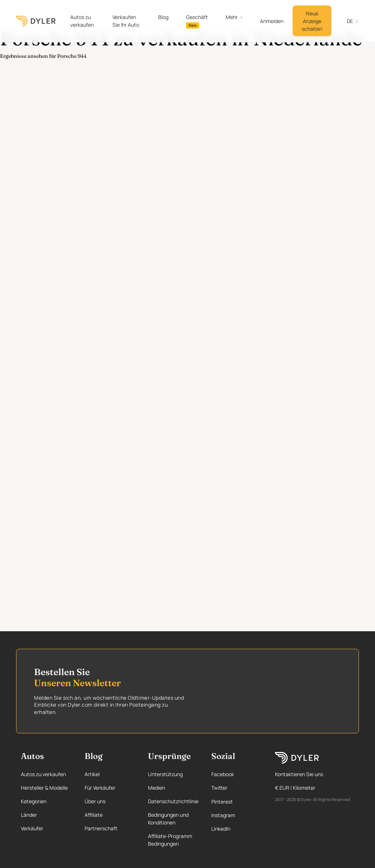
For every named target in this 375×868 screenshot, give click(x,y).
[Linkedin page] (236, 829)
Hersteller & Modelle (44, 788)
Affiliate (94, 815)
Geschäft (197, 21)
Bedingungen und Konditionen (168, 819)
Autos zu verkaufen (82, 21)
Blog (163, 17)
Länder (29, 815)
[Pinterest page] (236, 802)
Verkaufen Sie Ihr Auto (126, 21)
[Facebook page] (236, 774)
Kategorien (34, 801)
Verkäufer (32, 828)
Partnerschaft (101, 828)
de (346, 21)
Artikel (92, 774)
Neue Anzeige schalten (312, 21)
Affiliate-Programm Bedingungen (170, 840)
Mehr (232, 17)
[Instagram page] (236, 815)
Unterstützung (165, 774)
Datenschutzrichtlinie (173, 801)
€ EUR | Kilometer (295, 788)
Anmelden (272, 21)
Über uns (95, 801)
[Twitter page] (236, 788)
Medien (157, 788)
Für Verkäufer (100, 788)
